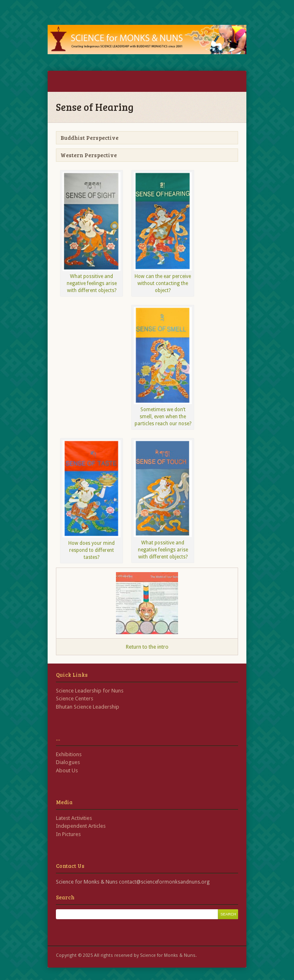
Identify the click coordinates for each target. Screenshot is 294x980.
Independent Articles (81, 826)
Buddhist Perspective (89, 138)
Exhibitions (69, 754)
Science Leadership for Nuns (90, 691)
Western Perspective (89, 155)
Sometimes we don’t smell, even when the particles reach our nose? (163, 417)
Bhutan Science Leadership (88, 707)
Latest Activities (74, 818)
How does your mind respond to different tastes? (92, 550)
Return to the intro (147, 647)
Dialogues (68, 762)
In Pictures (68, 834)
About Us (67, 770)
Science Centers (75, 698)
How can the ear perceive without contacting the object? (163, 283)
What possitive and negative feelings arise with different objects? (92, 283)
